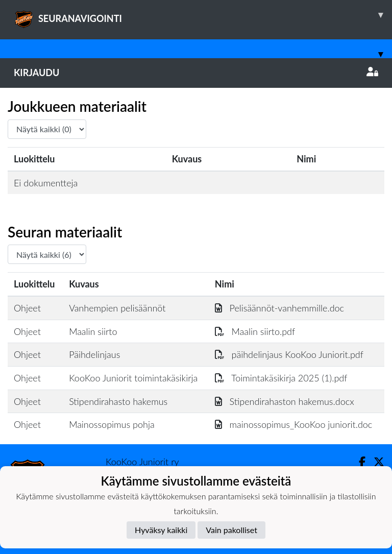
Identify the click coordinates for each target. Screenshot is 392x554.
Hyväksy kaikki (161, 530)
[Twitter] (375, 462)
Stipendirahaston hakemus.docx (285, 401)
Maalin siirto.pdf (255, 331)
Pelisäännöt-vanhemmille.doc (279, 308)
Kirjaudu (196, 73)
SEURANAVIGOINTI (203, 15)
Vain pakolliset (231, 530)
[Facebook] (358, 462)
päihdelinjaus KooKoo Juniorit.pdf (289, 354)
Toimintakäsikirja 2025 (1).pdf (281, 378)
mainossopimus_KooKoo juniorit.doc (294, 424)
